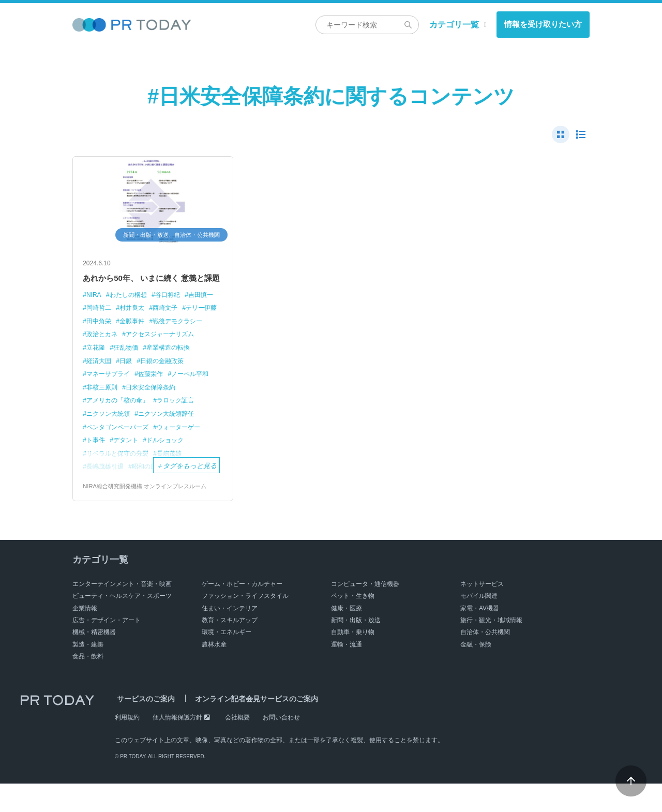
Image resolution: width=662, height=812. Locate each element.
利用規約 (127, 746)
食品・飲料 (88, 685)
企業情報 (85, 637)
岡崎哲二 (136, 324)
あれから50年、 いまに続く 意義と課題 (151, 286)
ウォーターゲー (186, 455)
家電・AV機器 (480, 637)
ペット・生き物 (353, 624)
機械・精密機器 (94, 661)
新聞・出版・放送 (356, 649)
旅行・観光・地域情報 (491, 649)
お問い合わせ (281, 746)
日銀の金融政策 (132, 390)
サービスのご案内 (144, 728)
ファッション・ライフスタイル (245, 624)
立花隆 (179, 363)
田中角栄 (142, 337)
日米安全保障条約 (113, 416)
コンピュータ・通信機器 (365, 612)
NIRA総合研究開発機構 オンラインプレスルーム (150, 515)
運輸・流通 (347, 673)
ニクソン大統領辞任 (117, 442)
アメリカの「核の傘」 (183, 416)
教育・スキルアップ (230, 649)
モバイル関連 (479, 624)
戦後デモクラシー (113, 350)
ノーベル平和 (142, 403)
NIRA (94, 311)
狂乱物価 (100, 376)
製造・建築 (88, 673)
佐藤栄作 (100, 403)
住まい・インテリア (230, 637)
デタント (129, 468)
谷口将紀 (174, 311)
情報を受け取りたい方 (543, 24)
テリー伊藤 (103, 337)
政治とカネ (166, 350)
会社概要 (237, 746)
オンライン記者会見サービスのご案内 (250, 728)
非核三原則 (188, 403)
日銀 (93, 390)
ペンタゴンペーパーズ (120, 455)
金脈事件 (178, 337)
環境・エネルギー (227, 661)
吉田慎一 (100, 324)
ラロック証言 (107, 429)
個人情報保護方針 (177, 746)
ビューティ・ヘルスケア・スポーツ (122, 624)
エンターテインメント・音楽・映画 (122, 612)
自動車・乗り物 (353, 661)
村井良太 (171, 324)
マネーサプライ (188, 390)
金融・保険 (476, 673)
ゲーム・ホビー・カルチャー (242, 612)
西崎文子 (206, 324)
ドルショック (171, 468)
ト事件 (96, 468)
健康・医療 (347, 637)
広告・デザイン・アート (107, 649)
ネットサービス (482, 612)
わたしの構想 (131, 311)
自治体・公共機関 (485, 661)
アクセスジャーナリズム (123, 363)
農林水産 (214, 673)
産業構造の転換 (146, 376)
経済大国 (191, 376)
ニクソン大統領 (159, 429)
